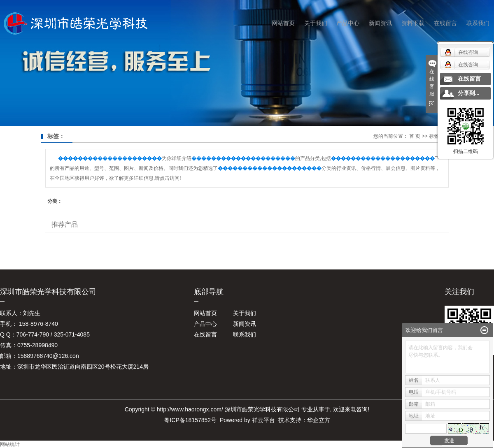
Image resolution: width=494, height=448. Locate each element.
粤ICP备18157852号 (190, 420)
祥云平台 (263, 420)
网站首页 (283, 23)
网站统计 (10, 444)
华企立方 (319, 420)
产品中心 (348, 23)
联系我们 (478, 23)
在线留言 (445, 23)
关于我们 (316, 23)
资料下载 (413, 23)
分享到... (469, 93)
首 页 (415, 136)
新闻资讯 (380, 23)
